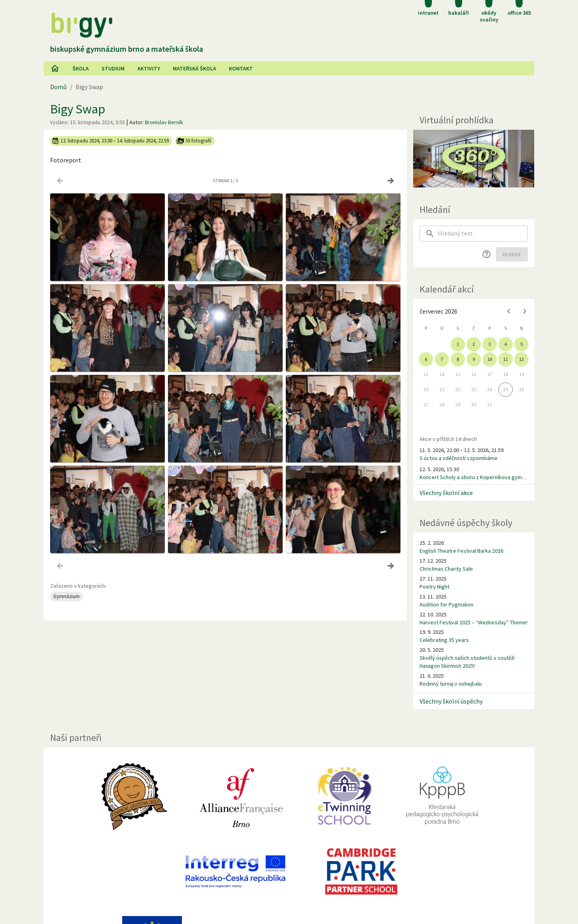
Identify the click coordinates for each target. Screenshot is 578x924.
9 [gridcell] (474, 359)
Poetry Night (434, 587)
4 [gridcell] (506, 344)
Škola (81, 68)
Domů (59, 87)
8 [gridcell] (458, 359)
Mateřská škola (194, 68)
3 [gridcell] (490, 344)
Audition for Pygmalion (446, 604)
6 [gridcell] (426, 359)
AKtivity (149, 68)
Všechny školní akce (446, 493)
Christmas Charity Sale (446, 569)
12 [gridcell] (521, 359)
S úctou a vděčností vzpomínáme (459, 458)
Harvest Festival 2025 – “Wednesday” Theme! (474, 622)
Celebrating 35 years (444, 640)
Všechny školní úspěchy (451, 701)
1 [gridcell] (458, 344)
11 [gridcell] (506, 359)
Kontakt (241, 68)
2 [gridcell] (474, 344)
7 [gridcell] (442, 359)
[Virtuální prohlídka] (474, 159)
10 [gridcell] (490, 359)
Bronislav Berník (164, 122)
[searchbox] (483, 234)
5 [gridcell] (521, 344)
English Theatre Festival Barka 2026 (461, 551)
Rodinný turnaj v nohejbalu (451, 684)
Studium (113, 68)
